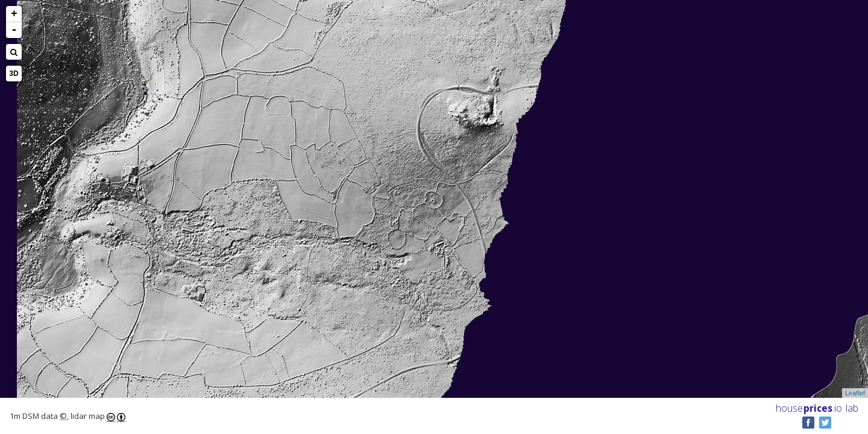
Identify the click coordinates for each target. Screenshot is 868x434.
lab (852, 408)
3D (14, 74)
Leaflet (855, 393)
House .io (809, 408)
